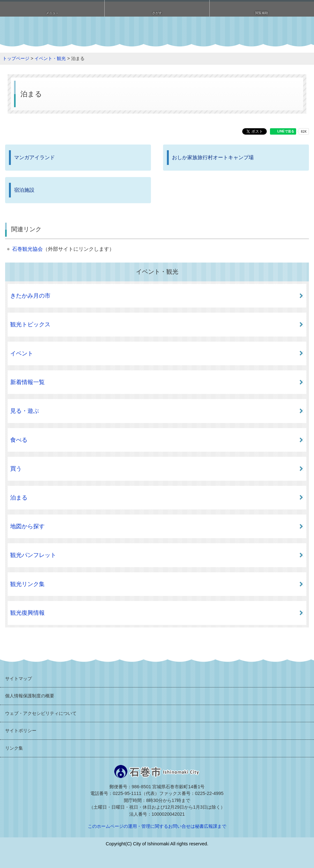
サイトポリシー (21, 731)
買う (16, 469)
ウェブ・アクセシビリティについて (41, 713)
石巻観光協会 (27, 249)
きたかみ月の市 (30, 296)
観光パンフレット (33, 555)
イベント (22, 353)
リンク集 (14, 748)
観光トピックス (30, 324)
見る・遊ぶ (25, 411)
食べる (19, 440)
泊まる (19, 498)
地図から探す (27, 526)
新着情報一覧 (27, 382)
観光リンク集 (27, 584)
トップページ (16, 58)
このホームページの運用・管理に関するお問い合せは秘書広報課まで (157, 826)
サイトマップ (19, 679)
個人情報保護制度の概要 (30, 696)
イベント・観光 (50, 58)
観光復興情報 (27, 613)
